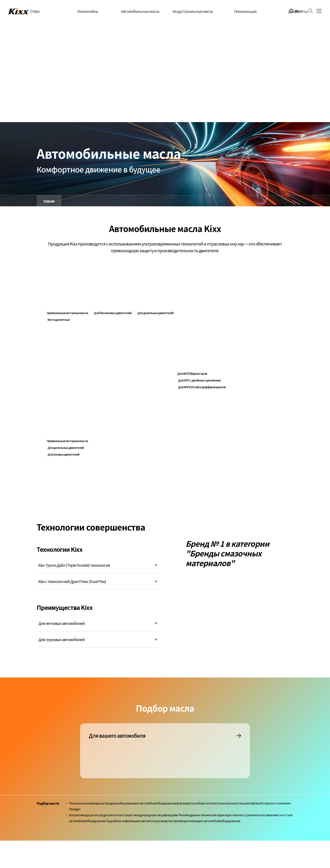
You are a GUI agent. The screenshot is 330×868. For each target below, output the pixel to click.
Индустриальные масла (193, 11)
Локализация (245, 11)
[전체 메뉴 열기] (319, 11)
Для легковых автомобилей (98, 623)
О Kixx (35, 11)
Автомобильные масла (140, 11)
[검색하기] (309, 11)
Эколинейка (87, 11)
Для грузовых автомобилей (98, 639)
